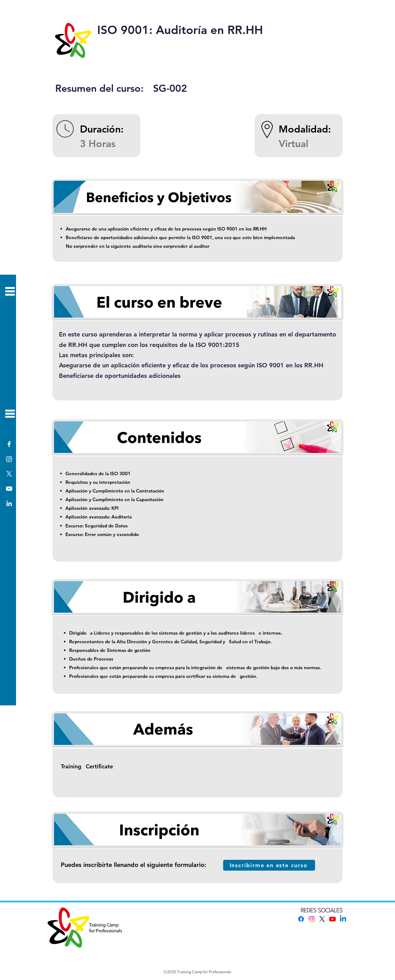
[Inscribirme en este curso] (269, 865)
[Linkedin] (343, 919)
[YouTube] (9, 489)
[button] (10, 414)
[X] (9, 474)
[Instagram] (9, 459)
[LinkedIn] (9, 503)
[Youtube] (333, 919)
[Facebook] (9, 444)
